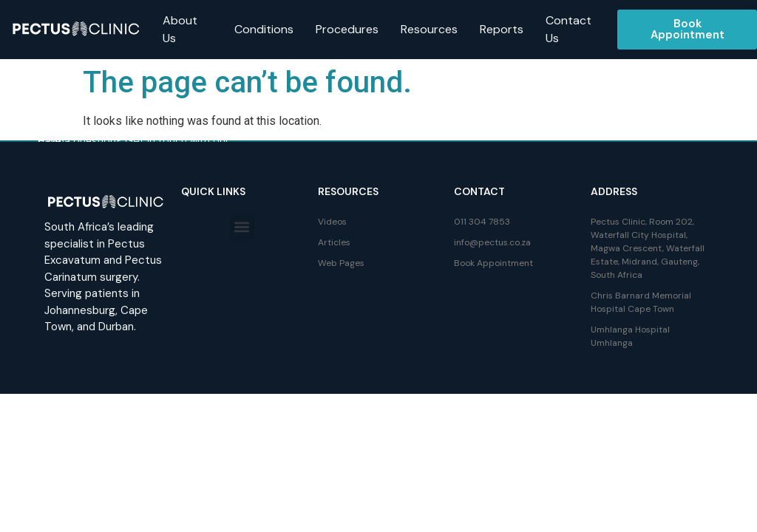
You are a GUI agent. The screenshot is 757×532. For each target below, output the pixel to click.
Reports (502, 29)
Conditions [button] (264, 29)
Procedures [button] (347, 29)
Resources (429, 29)
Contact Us (568, 29)
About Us (180, 29)
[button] (242, 227)
